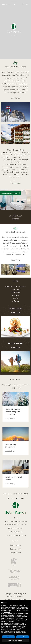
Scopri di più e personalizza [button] (15, 641)
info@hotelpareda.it (15, 528)
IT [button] (14, 4)
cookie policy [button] (7, 612)
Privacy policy (15, 545)
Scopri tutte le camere (10, 193)
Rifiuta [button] (8, 637)
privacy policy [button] (16, 630)
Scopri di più (15, 98)
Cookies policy (16, 549)
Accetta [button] (23, 637)
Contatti (15, 541)
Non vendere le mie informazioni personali (12, 623)
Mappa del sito (15, 553)
